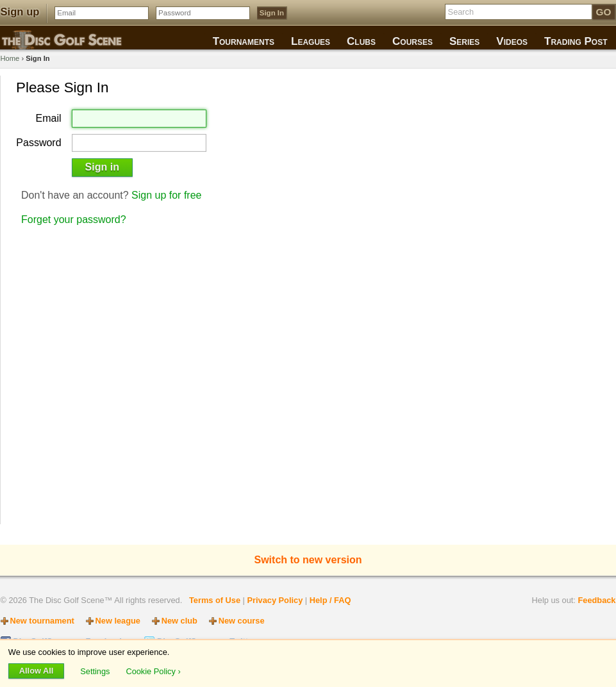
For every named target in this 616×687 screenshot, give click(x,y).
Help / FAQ (330, 600)
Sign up (20, 12)
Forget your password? (74, 219)
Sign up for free (166, 195)
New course (242, 621)
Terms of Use (215, 600)
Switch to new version (308, 560)
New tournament (42, 621)
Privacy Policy (275, 600)
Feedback (596, 600)
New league (118, 621)
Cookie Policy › (153, 671)
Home (10, 58)
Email (49, 119)
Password (38, 143)
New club (179, 621)
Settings (96, 671)
